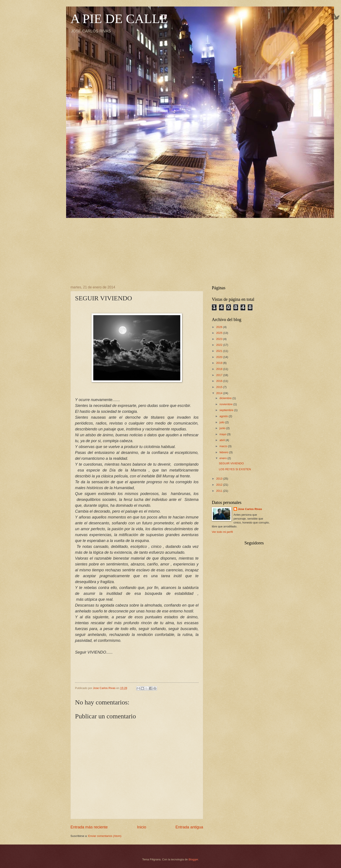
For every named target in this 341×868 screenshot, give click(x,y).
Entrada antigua (189, 827)
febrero (224, 452)
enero (223, 458)
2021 (220, 351)
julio (222, 422)
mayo (223, 434)
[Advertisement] (170, 248)
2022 (220, 345)
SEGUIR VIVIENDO (231, 463)
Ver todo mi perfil (222, 532)
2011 (220, 491)
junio (223, 428)
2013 (220, 479)
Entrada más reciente (89, 827)
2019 (220, 363)
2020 (220, 357)
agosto (224, 416)
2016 (220, 381)
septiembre (227, 410)
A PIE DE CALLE (119, 19)
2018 (220, 369)
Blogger (193, 859)
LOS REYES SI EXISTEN (235, 469)
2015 (220, 387)
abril (222, 440)
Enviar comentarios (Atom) (105, 836)
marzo (224, 446)
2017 (220, 375)
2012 (220, 485)
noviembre (226, 404)
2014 (220, 393)
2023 (220, 339)
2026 (220, 327)
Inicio (142, 827)
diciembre (226, 398)
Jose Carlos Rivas (250, 509)
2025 (220, 333)
